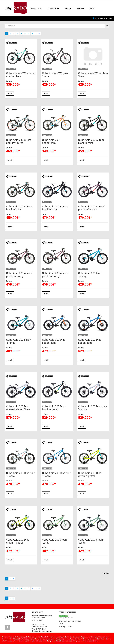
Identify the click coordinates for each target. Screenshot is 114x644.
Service (68, 8)
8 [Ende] (39, 33)
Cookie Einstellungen (14, 642)
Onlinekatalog (36, 8)
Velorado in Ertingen (103, 18)
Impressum (21, 640)
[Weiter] (36, 33)
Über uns (80, 8)
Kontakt (93, 8)
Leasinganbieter (53, 8)
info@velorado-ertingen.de (43, 631)
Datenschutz (35, 640)
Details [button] (10, 94)
